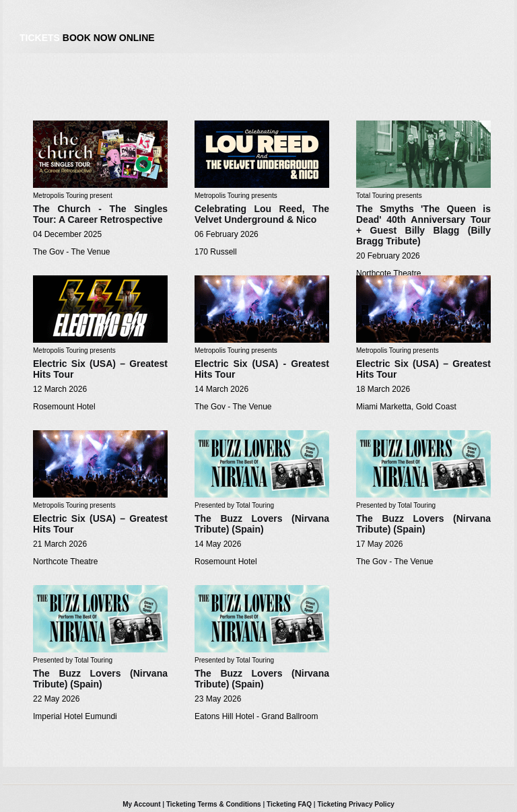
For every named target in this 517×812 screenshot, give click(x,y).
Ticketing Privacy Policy (355, 804)
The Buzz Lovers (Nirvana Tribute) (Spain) (262, 524)
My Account (141, 804)
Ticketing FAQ (289, 804)
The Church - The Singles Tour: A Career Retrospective (100, 214)
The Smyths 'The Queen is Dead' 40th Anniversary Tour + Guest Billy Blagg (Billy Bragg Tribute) (423, 225)
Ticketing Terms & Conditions (214, 804)
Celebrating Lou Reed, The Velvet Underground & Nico (262, 214)
